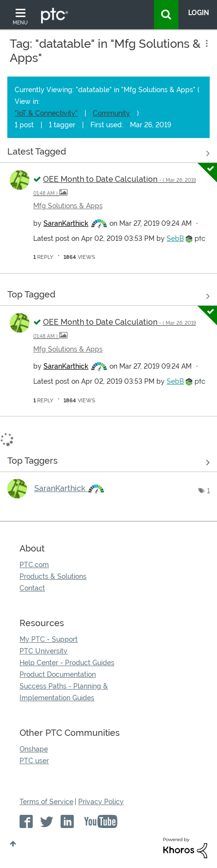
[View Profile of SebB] (175, 238)
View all (108, 154)
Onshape (34, 749)
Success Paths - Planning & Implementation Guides (64, 692)
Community (111, 113)
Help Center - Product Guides (67, 663)
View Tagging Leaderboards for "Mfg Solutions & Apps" (108, 463)
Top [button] (13, 844)
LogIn (199, 13)
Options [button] (206, 43)
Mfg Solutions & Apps (68, 206)
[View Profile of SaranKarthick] (66, 223)
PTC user (34, 761)
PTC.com (34, 565)
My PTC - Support (49, 639)
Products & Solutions (53, 576)
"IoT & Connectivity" (46, 113)
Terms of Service (46, 802)
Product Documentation (58, 674)
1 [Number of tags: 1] (208, 491)
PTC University (43, 651)
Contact (32, 588)
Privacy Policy (101, 802)
